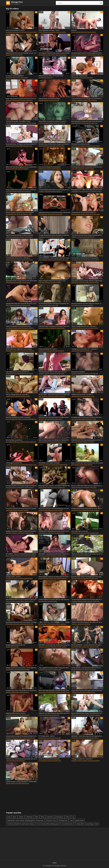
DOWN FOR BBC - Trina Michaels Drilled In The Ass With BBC (87, 668)
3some (50, 214)
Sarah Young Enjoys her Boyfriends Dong (18, 326)
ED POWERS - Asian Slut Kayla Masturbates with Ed (21, 554)
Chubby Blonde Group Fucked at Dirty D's (84, 212)
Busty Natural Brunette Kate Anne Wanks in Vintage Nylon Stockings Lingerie (22, 622)
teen (40, 396)
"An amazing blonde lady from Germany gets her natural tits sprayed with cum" (87, 599)
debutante (54, 328)
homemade (86, 487)
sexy (91, 351)
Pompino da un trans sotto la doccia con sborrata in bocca (22, 690)
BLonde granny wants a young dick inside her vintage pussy (87, 167)
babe (16, 169)
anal (81, 77)
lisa (63, 533)
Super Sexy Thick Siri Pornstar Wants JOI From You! (21, 98)
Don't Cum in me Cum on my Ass (15, 30)
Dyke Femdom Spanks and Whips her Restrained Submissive (54, 440)
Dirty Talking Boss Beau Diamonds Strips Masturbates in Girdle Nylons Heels (87, 121)
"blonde (41, 100)
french (53, 55)
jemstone (15, 419)
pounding (18, 783)
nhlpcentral (75, 123)
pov (14, 55)
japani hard (79, 820)
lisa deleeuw (58, 533)
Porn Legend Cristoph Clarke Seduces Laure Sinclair (54, 53)
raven (20, 578)
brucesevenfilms (44, 442)
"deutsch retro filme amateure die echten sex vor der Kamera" (87, 554)
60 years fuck (51, 820)
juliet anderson (43, 533)
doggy (28, 282)
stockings (9, 100)
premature (59, 817)
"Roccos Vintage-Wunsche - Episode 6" (17, 394)
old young (65, 260)
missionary (25, 328)
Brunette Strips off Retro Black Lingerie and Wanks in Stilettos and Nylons (54, 144)
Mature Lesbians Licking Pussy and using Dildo (20, 212)
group (92, 214)
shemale (45, 32)
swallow (13, 692)
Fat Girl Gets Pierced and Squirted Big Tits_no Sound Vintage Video (54, 508)
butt (57, 146)
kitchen (24, 715)
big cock (21, 32)
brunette (48, 55)
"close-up (74, 556)
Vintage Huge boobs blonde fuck (16, 645)
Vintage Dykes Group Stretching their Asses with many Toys (87, 508)
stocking (31, 328)
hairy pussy (59, 55)
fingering (46, 123)
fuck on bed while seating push (48, 824)
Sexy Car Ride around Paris (14, 440)
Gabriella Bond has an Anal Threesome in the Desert (54, 212)
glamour (31, 351)
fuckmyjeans (75, 77)
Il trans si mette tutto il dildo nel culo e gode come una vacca (87, 486)
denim (84, 77)
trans (27, 692)
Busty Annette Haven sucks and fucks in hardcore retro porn (22, 190)
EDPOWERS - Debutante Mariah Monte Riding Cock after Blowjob (54, 554)
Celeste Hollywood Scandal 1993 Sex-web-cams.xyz (54, 599)
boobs (49, 77)
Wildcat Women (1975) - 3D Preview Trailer (51, 76)
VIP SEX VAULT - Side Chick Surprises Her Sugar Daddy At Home (54, 394)
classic (89, 32)
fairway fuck (29, 465)
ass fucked (93, 669)
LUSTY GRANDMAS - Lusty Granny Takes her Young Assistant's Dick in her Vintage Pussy (54, 258)
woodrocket (9, 373)
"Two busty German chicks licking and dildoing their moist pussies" (87, 235)
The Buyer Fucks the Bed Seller (81, 144)
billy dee (96, 373)
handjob (85, 442)
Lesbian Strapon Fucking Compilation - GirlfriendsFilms (22, 782)
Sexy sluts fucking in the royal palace (50, 167)
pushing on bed (92, 824)
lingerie (23, 100)
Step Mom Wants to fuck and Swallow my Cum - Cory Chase (22, 53)
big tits (73, 32)
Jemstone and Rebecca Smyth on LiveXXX (18, 417)
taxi (71, 820)
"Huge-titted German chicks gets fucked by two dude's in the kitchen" (87, 690)
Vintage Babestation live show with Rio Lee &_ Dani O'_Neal (22, 303)
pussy (45, 169)
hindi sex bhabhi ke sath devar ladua (21, 824)
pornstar (57, 123)
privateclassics (43, 214)
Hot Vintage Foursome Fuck (14, 463)
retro (25, 32)
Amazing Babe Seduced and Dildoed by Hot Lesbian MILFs (54, 577)
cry (73, 817)
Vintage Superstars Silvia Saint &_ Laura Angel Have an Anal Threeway (22, 668)
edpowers (42, 328)
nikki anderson (87, 191)
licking (65, 55)
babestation (31, 419)
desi (37, 817)
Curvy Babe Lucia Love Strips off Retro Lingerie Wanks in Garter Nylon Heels (87, 281)
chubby (83, 214)
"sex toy (41, 123)
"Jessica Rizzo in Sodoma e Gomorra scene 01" (53, 121)
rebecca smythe (23, 419)
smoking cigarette (60, 692)
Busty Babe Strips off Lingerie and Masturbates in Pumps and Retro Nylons (22, 144)
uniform (62, 351)
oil (89, 442)
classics (31, 533)
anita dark (80, 824)
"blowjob (9, 123)
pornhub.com (43, 351)
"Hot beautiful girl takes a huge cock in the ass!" (53, 372)
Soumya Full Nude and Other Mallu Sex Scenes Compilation (87, 303)
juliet (49, 533)
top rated (54, 715)
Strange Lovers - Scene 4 (13, 577)
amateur (59, 282)
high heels (89, 419)
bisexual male (80, 32)
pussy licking (96, 146)
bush (17, 55)
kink (80, 123)
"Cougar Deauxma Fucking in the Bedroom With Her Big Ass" (54, 235)
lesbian (52, 123)
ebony (14, 77)
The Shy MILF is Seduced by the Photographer (85, 258)
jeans (88, 77)
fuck (73, 305)
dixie (53, 533)
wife (28, 715)
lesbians (58, 169)
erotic (23, 783)
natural (49, 351)
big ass (80, 305)
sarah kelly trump (77, 191)
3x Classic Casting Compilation (15, 76)
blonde (8, 55)
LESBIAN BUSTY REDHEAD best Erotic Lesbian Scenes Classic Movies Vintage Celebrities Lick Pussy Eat (54, 531)
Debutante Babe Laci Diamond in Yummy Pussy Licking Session (54, 326)
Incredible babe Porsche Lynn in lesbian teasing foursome (87, 417)
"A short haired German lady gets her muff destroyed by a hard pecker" (87, 98)
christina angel (95, 55)
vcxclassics (9, 32)
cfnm (91, 77)
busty (19, 100)
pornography (96, 761)
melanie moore (96, 191)
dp (56, 214)
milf (11, 55)
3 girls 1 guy (36, 465)
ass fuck (60, 214)
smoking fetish (51, 692)
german (95, 100)
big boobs (16, 32)
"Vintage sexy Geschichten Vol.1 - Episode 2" (85, 349)
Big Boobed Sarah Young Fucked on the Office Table (21, 281)
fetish (59, 442)
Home (55, 863)
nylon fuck (48, 465)
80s (60, 738)
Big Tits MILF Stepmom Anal (79, 76)
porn (40, 282)
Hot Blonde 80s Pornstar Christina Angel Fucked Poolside (87, 53)
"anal (73, 351)
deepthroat (31, 738)
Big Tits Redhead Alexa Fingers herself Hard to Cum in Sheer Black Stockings (87, 713)
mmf (85, 32)
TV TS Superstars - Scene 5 (47, 736)
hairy (14, 282)
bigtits (76, 305)
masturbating (32, 556)
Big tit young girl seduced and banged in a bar (52, 281)
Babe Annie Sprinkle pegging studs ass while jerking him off (22, 167)
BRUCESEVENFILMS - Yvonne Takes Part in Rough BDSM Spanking (87, 645)
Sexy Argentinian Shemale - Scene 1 (49, 30)
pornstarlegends (76, 55)
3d (51, 77)
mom (96, 123)
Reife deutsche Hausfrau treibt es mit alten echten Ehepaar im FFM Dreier (54, 417)
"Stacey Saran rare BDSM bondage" (49, 98)
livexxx (37, 419)
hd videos (91, 328)
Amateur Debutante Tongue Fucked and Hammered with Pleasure (22, 531)
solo (91, 487)
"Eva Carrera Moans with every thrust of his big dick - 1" (22, 508)
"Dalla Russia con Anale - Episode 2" (82, 394)
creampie (53, 282)
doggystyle (89, 146)
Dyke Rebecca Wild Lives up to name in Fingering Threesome (22, 599)
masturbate (85, 123)
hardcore (80, 100)
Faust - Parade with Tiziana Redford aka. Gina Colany (87, 463)
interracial (9, 77)
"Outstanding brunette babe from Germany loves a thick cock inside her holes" (54, 190)
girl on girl (20, 214)
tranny (41, 32)
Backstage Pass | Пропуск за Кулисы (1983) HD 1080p (54, 486)
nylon (96, 578)
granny (90, 100)
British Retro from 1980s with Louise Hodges (19, 349)
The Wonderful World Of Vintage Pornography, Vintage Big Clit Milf (54, 303)
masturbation (21, 123)
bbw (42, 817)
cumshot (8, 169)
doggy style (96, 601)
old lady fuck (63, 820)
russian (85, 396)
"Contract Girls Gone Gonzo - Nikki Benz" (18, 258)
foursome (97, 214)
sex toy (80, 237)
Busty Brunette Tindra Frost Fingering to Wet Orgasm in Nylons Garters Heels (87, 577)
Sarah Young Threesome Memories (49, 759)
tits (45, 77)
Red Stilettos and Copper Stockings (49, 463)
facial (73, 146)
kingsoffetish (10, 214)
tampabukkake (76, 214)
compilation (90, 305)
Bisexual (74, 30)
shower (92, 442)
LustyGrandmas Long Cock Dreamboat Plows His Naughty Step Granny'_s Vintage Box (22, 736)
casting (26, 77)
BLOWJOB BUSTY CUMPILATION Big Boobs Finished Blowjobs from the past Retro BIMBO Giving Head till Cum (87, 190)
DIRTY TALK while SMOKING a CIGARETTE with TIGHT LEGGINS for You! (54, 690)
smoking (69, 692)
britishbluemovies (11, 351)
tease (8, 556)
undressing (29, 100)
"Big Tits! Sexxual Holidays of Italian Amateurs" (20, 235)
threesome (21, 373)
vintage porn (61, 487)
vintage (64, 32)
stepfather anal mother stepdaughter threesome (25, 820)
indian (84, 305)
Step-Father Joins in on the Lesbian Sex (17, 372)
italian (31, 237)
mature (85, 100)
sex (40, 77)
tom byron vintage (33, 32)
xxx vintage (42, 55)
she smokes (42, 692)
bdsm (55, 100)
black (43, 77)
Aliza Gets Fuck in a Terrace (80, 531)
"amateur (74, 100)
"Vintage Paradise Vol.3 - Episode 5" (82, 759)
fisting (86, 465)
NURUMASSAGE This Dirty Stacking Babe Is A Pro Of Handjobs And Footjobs (87, 440)
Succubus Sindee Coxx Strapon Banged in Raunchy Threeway (22, 486)
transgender (52, 32)
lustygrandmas (43, 260)
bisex (68, 817)
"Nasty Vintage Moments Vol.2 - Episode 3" (84, 326)
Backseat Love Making (78, 372)
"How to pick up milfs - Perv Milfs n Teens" (18, 121)
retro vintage (60, 465)
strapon (13, 783)
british (19, 351)
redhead (14, 100)
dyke (88, 647)
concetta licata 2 (68, 824)
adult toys (26, 214)
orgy (48, 738)
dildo (13, 169)
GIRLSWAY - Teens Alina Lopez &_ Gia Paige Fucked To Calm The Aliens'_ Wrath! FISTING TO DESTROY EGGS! (87, 736)
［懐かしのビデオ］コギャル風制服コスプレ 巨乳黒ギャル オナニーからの (54, 622)
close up (59, 32)
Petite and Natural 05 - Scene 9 (48, 349)
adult (93, 396)
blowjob (46, 100)
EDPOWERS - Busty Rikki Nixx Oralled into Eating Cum (54, 645)
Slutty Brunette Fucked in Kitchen (16, 713)
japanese (63, 624)
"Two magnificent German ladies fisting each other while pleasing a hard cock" (54, 668)
